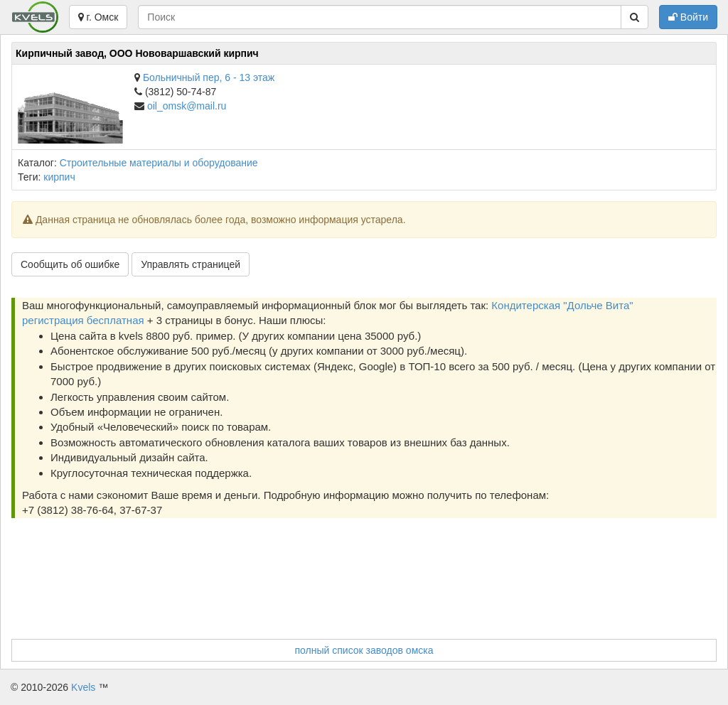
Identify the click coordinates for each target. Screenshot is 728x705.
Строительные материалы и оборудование (159, 163)
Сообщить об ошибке (70, 264)
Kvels (83, 687)
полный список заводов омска (364, 650)
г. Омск (98, 17)
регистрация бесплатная (83, 320)
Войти (688, 17)
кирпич (59, 177)
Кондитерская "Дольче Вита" (562, 305)
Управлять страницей (191, 264)
